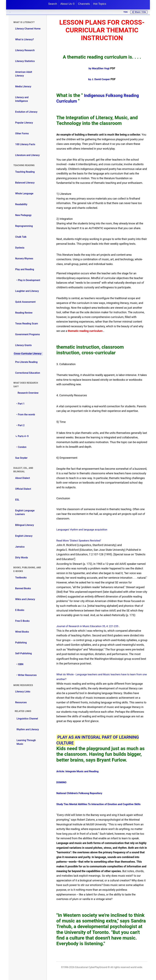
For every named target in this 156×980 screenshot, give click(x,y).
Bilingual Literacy (25, 525)
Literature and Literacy (27, 155)
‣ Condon (21, 447)
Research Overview (27, 393)
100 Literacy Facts (25, 144)
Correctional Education (28, 373)
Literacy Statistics (25, 61)
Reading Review (24, 313)
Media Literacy (23, 86)
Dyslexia (20, 248)
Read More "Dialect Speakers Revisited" (80, 540)
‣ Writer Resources (26, 675)
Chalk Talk (21, 237)
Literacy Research (25, 50)
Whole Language (24, 193)
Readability (21, 204)
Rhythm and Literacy (28, 729)
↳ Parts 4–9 (22, 436)
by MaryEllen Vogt (99, 68)
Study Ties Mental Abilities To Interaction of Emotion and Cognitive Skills (101, 804)
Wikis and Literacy (25, 599)
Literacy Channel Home (28, 29)
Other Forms (22, 133)
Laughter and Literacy (27, 291)
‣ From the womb (25, 415)
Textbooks (21, 578)
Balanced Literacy (25, 183)
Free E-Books (22, 621)
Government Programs (28, 334)
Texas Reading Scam (27, 324)
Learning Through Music (26, 742)
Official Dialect (23, 489)
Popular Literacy (24, 123)
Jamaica (20, 547)
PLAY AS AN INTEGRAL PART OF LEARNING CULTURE (92, 740)
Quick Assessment (25, 302)
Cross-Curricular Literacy (28, 354)
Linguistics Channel (27, 719)
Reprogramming (24, 226)
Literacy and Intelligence (22, 99)
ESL (17, 500)
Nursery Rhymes (24, 259)
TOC (126, 12)
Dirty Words (22, 558)
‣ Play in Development (28, 280)
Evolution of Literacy (26, 112)
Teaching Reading (25, 172)
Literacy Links (23, 692)
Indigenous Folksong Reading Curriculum (102, 98)
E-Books (20, 610)
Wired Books (22, 632)
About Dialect (23, 478)
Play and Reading (25, 269)
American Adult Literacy (24, 74)
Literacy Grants (23, 345)
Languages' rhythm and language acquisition (84, 529)
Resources (21, 702)
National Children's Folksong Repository (81, 793)
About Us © (67, 4)
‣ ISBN (19, 664)
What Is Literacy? (25, 39)
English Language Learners (25, 512)
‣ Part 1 (20, 404)
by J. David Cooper (99, 79)
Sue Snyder (21, 458)
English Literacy (24, 536)
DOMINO (62, 782)
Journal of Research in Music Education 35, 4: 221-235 (90, 626)
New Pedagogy (23, 215)
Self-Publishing (24, 653)
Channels (84, 4)
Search (53, 4)
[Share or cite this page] (139, 12)
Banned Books (23, 588)
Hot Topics (100, 4)
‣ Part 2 (20, 425)
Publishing (21, 643)
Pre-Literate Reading (26, 362)
